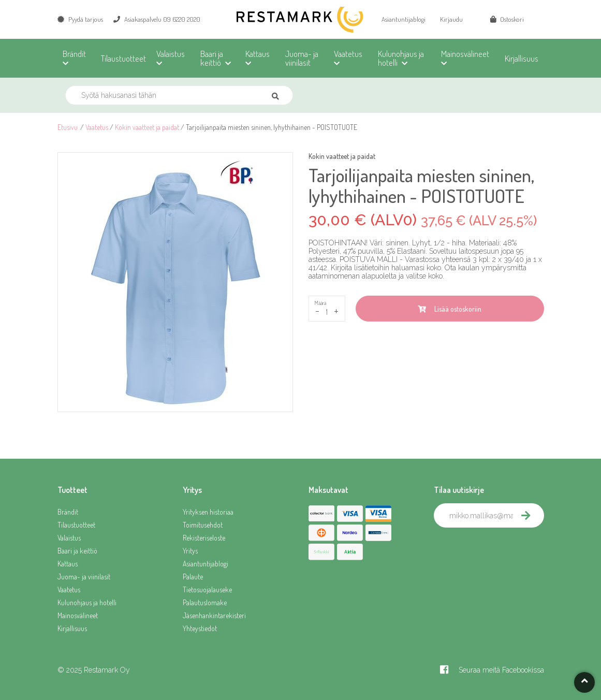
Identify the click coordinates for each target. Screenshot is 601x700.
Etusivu (68, 127)
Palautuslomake (205, 602)
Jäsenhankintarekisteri (214, 615)
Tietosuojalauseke (207, 589)
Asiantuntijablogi (404, 19)
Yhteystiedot (200, 628)
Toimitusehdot (203, 525)
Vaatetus (97, 127)
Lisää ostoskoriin (450, 309)
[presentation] (512, 550)
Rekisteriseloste (204, 538)
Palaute (193, 577)
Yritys (190, 551)
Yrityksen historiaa (208, 512)
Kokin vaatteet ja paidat (147, 127)
